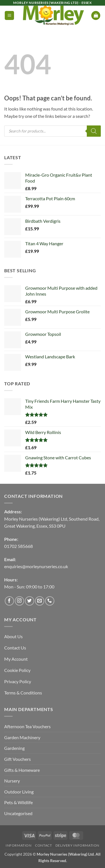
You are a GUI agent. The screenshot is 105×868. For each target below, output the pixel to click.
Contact (43, 845)
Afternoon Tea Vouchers (27, 726)
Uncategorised (18, 813)
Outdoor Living (19, 792)
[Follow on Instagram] (19, 601)
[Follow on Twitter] (30, 601)
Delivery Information (77, 845)
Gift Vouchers (17, 759)
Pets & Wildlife (18, 802)
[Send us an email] (40, 601)
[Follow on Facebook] (9, 601)
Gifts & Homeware (22, 770)
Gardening (14, 748)
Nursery (12, 781)
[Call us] (50, 601)
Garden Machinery (22, 737)
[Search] (94, 131)
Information (19, 845)
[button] (9, 16)
